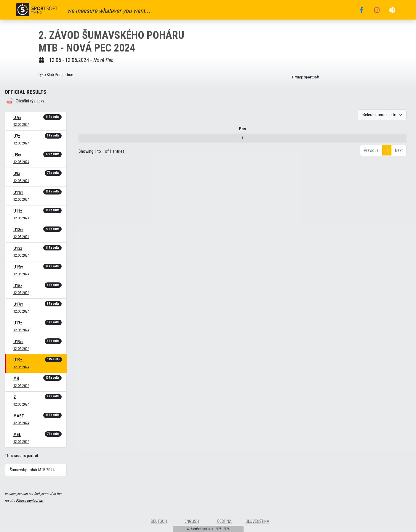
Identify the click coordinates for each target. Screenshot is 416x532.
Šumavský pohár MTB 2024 (32, 470)
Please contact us (29, 500)
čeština (224, 521)
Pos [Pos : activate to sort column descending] (88, 129)
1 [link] (387, 150)
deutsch (159, 521)
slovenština (257, 521)
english (192, 521)
